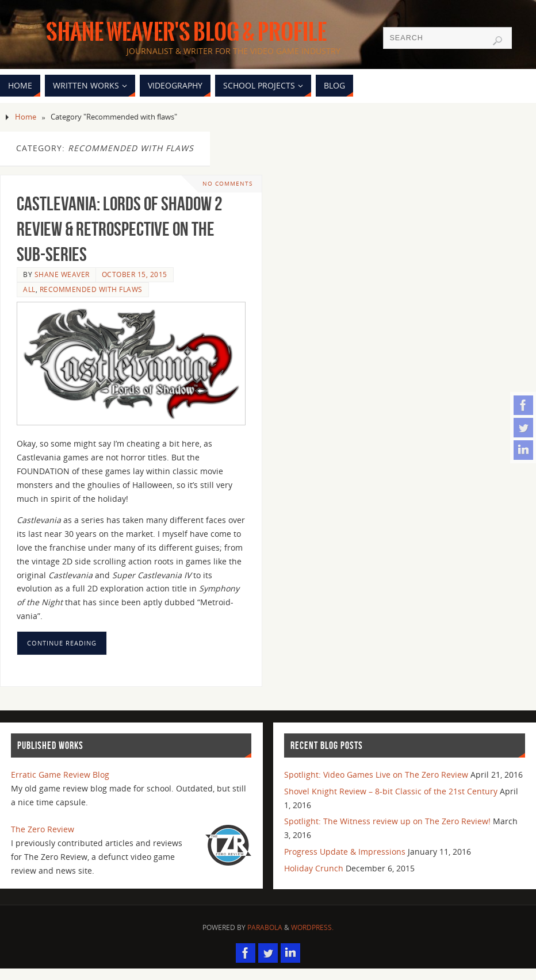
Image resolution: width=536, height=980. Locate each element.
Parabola (265, 927)
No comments (227, 184)
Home (26, 117)
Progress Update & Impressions (345, 852)
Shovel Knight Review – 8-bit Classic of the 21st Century (391, 791)
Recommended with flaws (91, 289)
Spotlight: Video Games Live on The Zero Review (376, 775)
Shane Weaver (62, 274)
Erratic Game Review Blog (60, 775)
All (29, 289)
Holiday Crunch (314, 868)
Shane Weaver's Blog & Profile (186, 32)
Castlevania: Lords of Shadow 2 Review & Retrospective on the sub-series (119, 229)
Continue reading (62, 643)
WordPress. (312, 927)
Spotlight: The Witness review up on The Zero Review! (387, 821)
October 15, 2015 (135, 274)
